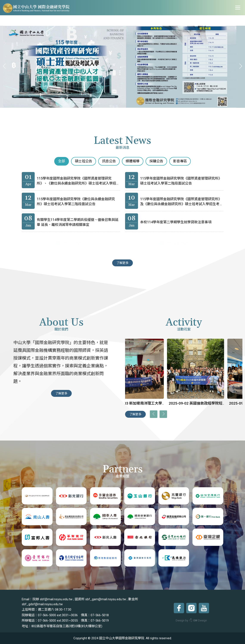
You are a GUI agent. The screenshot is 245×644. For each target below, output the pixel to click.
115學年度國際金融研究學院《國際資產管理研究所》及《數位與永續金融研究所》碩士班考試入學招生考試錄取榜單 (179, 203)
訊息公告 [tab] (109, 161)
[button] (106, 114)
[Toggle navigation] (238, 8)
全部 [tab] (62, 161)
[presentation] (5, 66)
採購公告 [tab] (156, 161)
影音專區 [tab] (180, 161)
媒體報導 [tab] (133, 161)
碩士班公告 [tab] (84, 161)
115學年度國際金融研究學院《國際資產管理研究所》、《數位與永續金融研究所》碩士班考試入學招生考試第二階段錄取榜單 (76, 183)
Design (198, 621)
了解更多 (122, 263)
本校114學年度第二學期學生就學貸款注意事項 (175, 222)
